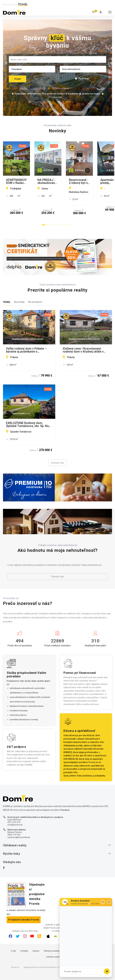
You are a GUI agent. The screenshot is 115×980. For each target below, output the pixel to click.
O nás (13, 940)
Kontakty (24, 940)
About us (15, 956)
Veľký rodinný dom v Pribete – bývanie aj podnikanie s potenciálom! (26, 339)
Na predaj (19, 291)
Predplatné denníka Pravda (24, 908)
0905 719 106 (14, 823)
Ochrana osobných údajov (58, 945)
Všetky (7, 291)
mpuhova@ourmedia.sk (19, 826)
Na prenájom (35, 291)
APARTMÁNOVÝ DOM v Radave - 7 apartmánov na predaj (28, 181)
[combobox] (57, 59)
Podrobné (82, 79)
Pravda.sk (93, 751)
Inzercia (36, 940)
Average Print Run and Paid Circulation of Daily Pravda (47, 956)
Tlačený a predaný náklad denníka (58, 940)
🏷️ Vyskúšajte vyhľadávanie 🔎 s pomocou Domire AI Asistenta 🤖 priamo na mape (55, 94)
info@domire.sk (15, 813)
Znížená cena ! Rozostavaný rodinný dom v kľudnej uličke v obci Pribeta (83, 339)
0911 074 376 (14, 811)
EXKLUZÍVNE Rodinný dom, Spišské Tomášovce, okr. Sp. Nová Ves (29, 413)
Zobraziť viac (57, 451)
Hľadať (18, 79)
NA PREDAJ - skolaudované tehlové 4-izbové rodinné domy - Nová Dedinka (85, 181)
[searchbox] (58, 59)
